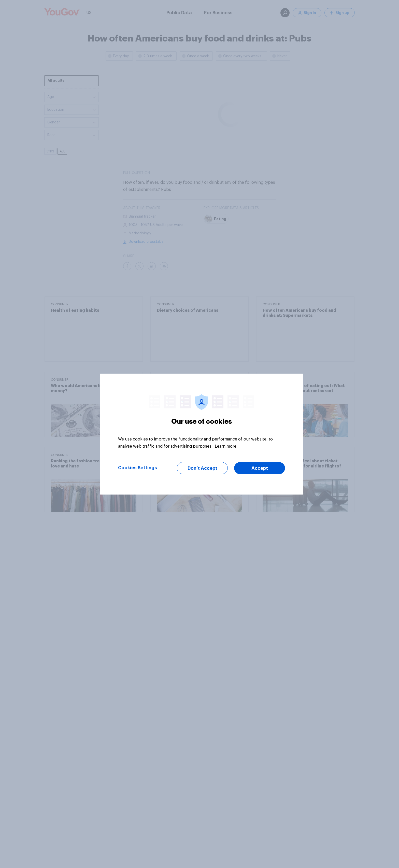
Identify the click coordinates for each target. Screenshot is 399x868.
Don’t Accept (202, 468)
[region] (202, 434)
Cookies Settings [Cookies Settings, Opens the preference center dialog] (138, 467)
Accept (260, 468)
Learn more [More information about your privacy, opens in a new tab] (226, 446)
